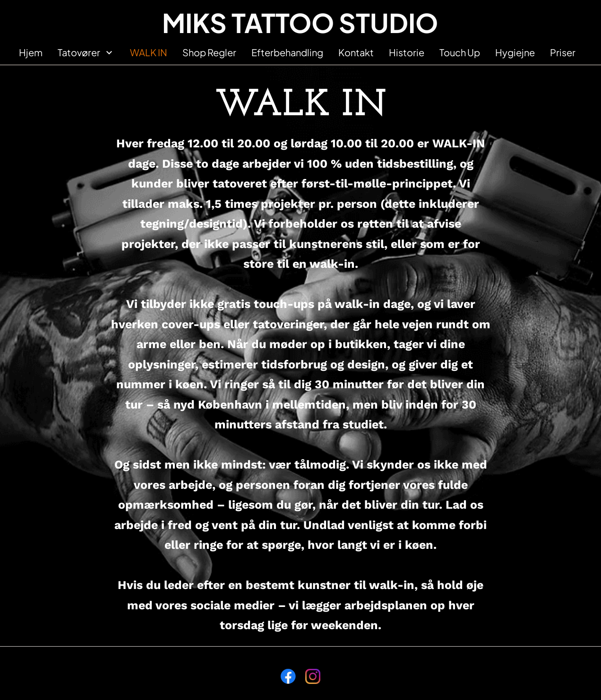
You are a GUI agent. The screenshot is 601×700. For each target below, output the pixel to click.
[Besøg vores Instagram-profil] (313, 676)
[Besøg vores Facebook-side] (288, 676)
